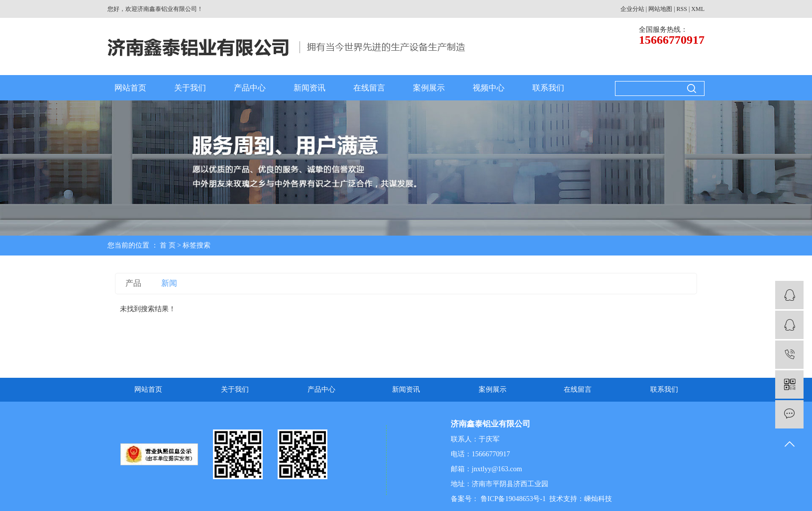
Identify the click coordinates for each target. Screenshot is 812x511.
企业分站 (632, 9)
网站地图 (660, 9)
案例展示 (429, 88)
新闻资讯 (309, 88)
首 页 (168, 245)
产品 (133, 283)
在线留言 (369, 88)
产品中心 (250, 88)
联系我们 (548, 88)
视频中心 (489, 88)
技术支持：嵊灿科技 (581, 499)
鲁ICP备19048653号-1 (512, 499)
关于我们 (190, 88)
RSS (682, 9)
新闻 (169, 283)
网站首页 (130, 88)
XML (698, 9)
